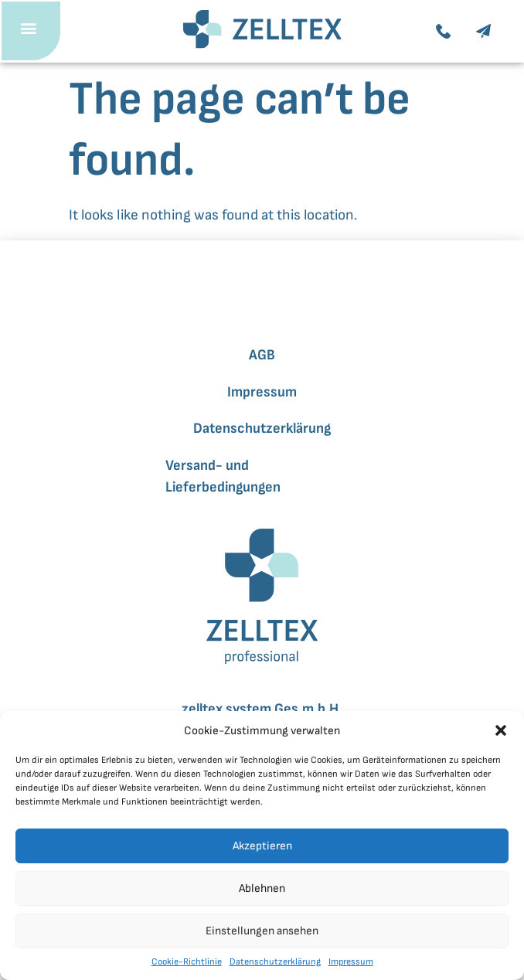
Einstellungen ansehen (262, 931)
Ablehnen (262, 888)
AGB (262, 355)
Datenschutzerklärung (275, 962)
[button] (501, 730)
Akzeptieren (262, 846)
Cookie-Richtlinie (187, 962)
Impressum (351, 962)
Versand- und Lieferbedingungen (223, 476)
